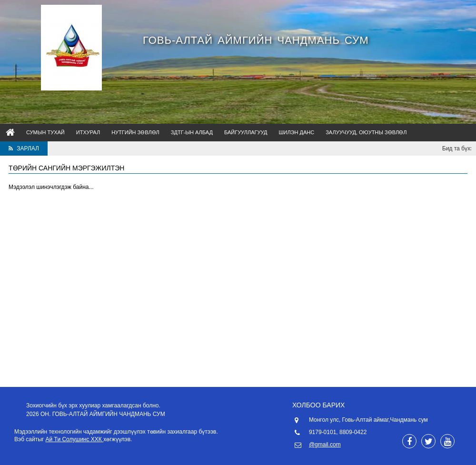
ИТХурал (88, 132)
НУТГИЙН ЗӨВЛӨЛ (135, 132)
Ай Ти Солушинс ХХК (75, 439)
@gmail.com (325, 445)
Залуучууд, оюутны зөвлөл (366, 132)
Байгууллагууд (246, 132)
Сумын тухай (45, 132)
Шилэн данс (296, 132)
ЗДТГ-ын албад (192, 132)
